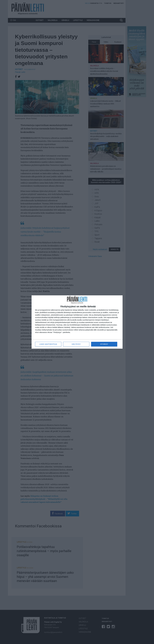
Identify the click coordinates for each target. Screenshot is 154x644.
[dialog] (77, 322)
